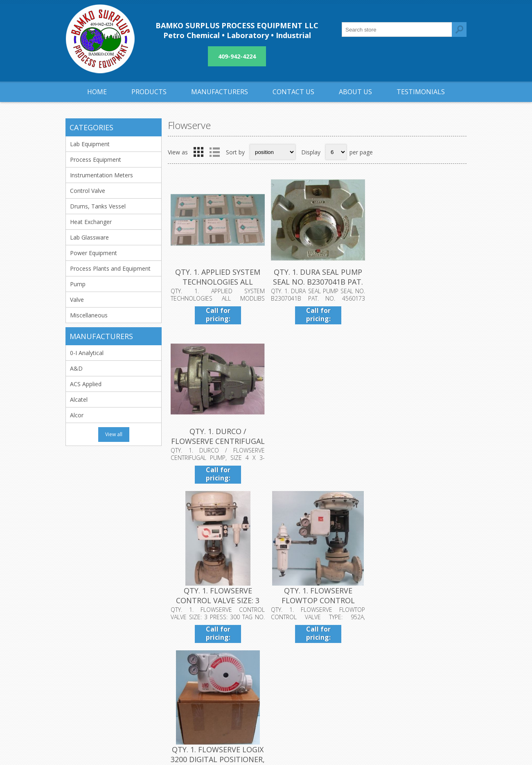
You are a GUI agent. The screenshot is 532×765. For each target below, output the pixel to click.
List (214, 152)
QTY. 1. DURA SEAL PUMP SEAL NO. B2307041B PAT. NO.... (317, 281)
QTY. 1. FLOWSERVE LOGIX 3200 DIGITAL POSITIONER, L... (417, 440)
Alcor (77, 415)
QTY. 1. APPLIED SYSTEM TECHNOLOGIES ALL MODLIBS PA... (218, 281)
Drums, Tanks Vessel (98, 206)
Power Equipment (94, 253)
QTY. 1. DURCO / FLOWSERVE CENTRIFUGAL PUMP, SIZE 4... (417, 281)
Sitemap (348, 667)
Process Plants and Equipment (110, 268)
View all (114, 434)
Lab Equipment (90, 144)
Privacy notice (223, 667)
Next (458, 502)
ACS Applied (86, 384)
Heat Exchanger (91, 222)
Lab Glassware (89, 237)
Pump (78, 284)
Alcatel (79, 399)
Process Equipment (96, 160)
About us (217, 680)
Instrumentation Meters (101, 175)
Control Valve (88, 191)
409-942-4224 (237, 56)
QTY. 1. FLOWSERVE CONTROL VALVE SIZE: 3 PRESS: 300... (218, 440)
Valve (77, 300)
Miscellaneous (89, 315)
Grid (198, 152)
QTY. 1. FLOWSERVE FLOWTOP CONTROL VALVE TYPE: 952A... (317, 440)
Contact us (352, 653)
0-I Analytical (87, 353)
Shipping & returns (229, 653)
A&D (76, 368)
